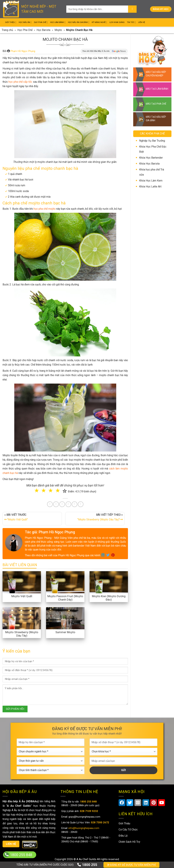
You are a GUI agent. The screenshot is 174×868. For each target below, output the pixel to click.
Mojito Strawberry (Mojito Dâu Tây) (22, 634)
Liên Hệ (142, 22)
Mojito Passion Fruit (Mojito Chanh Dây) (65, 598)
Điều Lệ (123, 836)
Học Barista (43, 30)
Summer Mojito (65, 632)
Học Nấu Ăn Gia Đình (79, 22)
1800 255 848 (21, 855)
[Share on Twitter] (56, 504)
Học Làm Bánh (58, 22)
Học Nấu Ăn (25, 22)
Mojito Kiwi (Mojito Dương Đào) (109, 598)
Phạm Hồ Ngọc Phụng (23, 51)
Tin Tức (131, 22)
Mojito (58, 30)
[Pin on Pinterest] (62, 504)
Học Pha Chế (25, 30)
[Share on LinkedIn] (68, 504)
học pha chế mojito (45, 209)
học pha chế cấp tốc (20, 82)
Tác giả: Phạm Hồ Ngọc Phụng (50, 532)
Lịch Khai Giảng (117, 22)
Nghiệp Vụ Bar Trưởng (152, 141)
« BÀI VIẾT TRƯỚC (32, 518)
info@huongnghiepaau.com (84, 828)
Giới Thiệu (11, 22)
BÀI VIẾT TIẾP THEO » (95, 518)
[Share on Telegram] (81, 504)
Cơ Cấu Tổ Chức (128, 830)
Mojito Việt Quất (22, 596)
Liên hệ (11, 844)
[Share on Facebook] (50, 504)
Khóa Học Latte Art (150, 187)
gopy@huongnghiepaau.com (84, 817)
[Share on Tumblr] (75, 504)
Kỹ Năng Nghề (99, 22)
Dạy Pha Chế (41, 22)
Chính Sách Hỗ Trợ (129, 842)
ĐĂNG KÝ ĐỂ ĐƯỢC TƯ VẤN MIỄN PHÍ (131, 865)
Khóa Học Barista (149, 164)
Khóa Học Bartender (151, 158)
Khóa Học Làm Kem (151, 181)
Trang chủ (7, 30)
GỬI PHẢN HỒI (15, 709)
